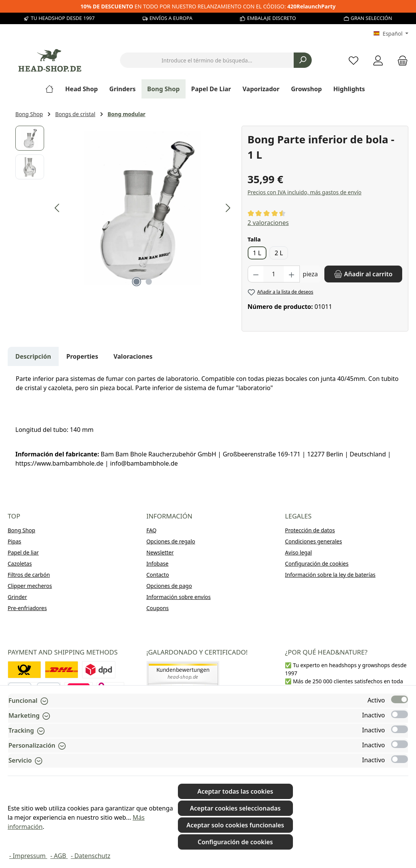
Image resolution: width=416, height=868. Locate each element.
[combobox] (207, 60)
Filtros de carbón (29, 575)
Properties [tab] (82, 356)
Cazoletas (20, 564)
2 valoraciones (268, 223)
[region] (125, 208)
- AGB (59, 856)
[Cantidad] (274, 274)
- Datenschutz (91, 856)
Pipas (14, 541)
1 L (257, 253)
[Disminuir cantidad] (256, 274)
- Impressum (28, 856)
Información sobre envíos (179, 597)
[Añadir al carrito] (363, 274)
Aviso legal (298, 552)
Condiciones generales (313, 541)
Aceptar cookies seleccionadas (235, 808)
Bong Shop (21, 530)
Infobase (158, 564)
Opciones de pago (169, 586)
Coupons (158, 608)
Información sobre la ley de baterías (330, 575)
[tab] (33, 356)
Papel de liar (23, 552)
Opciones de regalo (171, 541)
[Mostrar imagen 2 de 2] (149, 282)
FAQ (152, 530)
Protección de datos (310, 530)
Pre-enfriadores (27, 608)
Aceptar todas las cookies (235, 791)
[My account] (378, 60)
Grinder (17, 597)
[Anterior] (58, 208)
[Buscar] (303, 60)
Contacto (158, 575)
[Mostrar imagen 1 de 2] (136, 282)
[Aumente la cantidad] (292, 274)
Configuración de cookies (317, 564)
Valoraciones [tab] (133, 356)
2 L (279, 253)
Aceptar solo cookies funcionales (235, 825)
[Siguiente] (228, 208)
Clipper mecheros (30, 586)
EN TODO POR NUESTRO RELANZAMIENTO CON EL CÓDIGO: (208, 6)
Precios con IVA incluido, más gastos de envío (305, 192)
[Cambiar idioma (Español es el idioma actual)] (391, 34)
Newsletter (160, 552)
